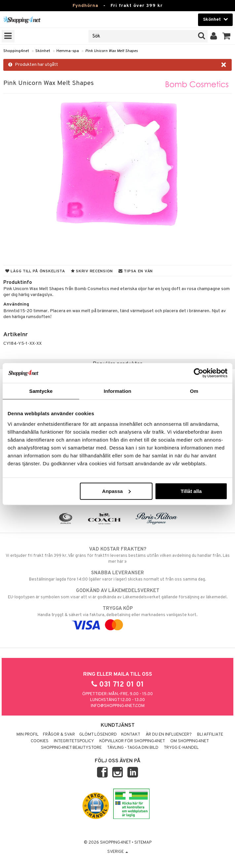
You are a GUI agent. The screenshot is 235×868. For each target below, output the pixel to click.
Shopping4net (16, 51)
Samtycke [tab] (41, 391)
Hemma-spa (68, 51)
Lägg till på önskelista (35, 271)
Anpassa (116, 491)
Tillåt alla (191, 491)
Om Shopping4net (190, 741)
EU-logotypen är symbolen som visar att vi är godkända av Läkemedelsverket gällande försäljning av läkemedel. (117, 594)
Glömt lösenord (98, 735)
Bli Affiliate (210, 735)
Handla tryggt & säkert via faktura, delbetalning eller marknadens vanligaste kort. (117, 617)
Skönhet (43, 51)
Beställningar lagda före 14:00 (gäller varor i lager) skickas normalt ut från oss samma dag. (117, 576)
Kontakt (131, 735)
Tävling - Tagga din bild (133, 748)
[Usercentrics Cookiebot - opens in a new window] (199, 373)
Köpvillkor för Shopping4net (132, 741)
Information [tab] (117, 391)
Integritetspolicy (74, 741)
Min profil (28, 735)
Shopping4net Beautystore (71, 748)
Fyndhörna (85, 6)
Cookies (40, 741)
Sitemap (143, 843)
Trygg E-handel (181, 748)
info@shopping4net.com (118, 706)
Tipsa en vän (136, 271)
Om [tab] (194, 391)
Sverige (118, 852)
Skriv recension (92, 271)
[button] (227, 36)
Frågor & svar (59, 735)
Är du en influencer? (169, 735)
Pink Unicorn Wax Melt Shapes (111, 51)
